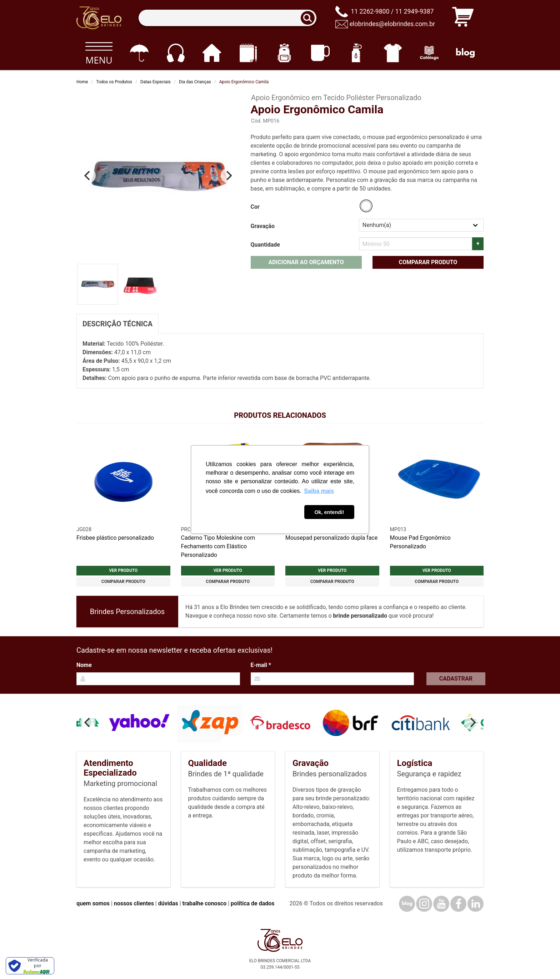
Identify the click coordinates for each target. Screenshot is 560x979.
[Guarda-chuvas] (139, 53)
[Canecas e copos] (321, 53)
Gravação (263, 226)
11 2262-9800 (370, 11)
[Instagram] (424, 904)
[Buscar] (310, 18)
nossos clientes (134, 903)
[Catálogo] (429, 53)
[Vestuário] (393, 53)
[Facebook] (458, 904)
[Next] (229, 175)
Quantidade (265, 245)
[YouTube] (441, 904)
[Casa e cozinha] (212, 53)
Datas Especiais (156, 82)
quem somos (93, 903)
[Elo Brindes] (99, 18)
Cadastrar (456, 679)
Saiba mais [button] (319, 491)
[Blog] (466, 53)
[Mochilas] (284, 53)
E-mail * (261, 665)
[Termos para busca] (227, 18)
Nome (84, 665)
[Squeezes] (357, 53)
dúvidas (168, 903)
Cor (255, 207)
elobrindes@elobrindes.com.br (392, 24)
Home (82, 82)
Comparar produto (428, 262)
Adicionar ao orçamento (306, 262)
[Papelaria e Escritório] (248, 53)
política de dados (252, 903)
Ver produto (123, 570)
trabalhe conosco (205, 903)
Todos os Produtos (114, 82)
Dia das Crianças (195, 82)
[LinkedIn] (476, 904)
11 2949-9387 (414, 11)
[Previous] (88, 175)
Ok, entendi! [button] (329, 512)
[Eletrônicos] (176, 53)
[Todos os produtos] (99, 53)
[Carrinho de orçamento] (463, 18)
